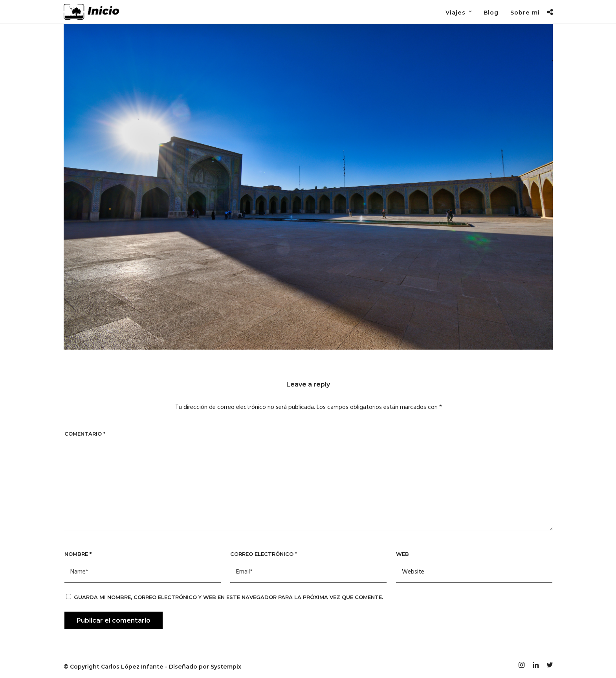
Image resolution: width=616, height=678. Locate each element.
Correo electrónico (264, 554)
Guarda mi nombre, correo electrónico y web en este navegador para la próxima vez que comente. (228, 597)
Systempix (226, 667)
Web (402, 554)
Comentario (85, 434)
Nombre (78, 554)
